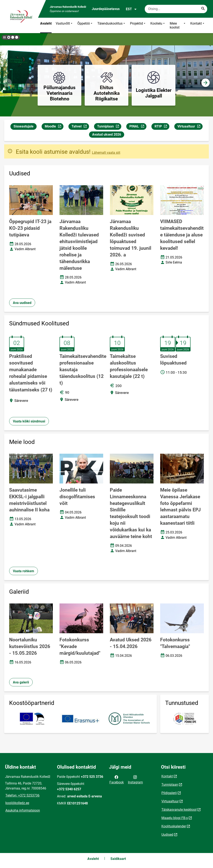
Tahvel (80, 127)
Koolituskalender (174, 826)
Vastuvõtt (64, 25)
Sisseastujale (24, 126)
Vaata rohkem (24, 571)
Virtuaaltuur (190, 127)
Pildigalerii (169, 793)
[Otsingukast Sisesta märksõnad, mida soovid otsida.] (176, 9)
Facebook (117, 779)
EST (131, 9)
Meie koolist (178, 25)
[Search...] (203, 9)
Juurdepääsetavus (106, 9)
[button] (9, 37)
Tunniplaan (109, 127)
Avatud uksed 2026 (107, 134)
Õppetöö (85, 25)
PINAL (138, 127)
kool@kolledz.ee (17, 803)
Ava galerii (21, 682)
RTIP (162, 127)
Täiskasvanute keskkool (179, 810)
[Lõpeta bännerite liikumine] (4, 37)
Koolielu (158, 25)
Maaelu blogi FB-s (175, 818)
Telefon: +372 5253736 (22, 795)
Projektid (138, 25)
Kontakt (198, 25)
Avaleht (46, 23)
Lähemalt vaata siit (106, 153)
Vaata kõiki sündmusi (29, 421)
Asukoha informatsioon (23, 810)
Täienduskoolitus (112, 25)
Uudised (167, 835)
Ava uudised (22, 303)
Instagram (135, 779)
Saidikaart (118, 859)
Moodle (54, 127)
